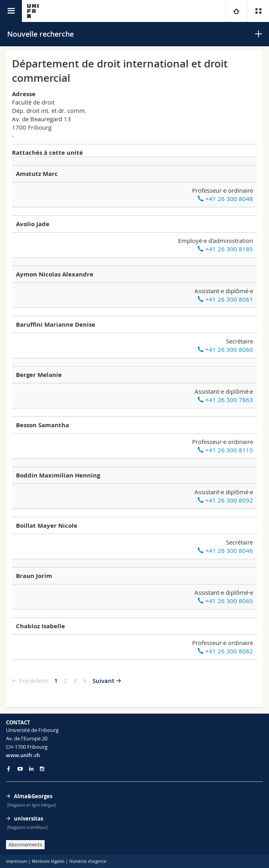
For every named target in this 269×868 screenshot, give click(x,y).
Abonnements (25, 844)
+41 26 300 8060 (225, 349)
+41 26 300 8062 (225, 651)
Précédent (33, 681)
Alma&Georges (33, 796)
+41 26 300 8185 (225, 249)
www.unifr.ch (23, 755)
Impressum (17, 861)
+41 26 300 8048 (225, 199)
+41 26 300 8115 (225, 450)
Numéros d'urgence (88, 861)
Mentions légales (48, 861)
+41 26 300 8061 (225, 299)
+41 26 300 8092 (225, 500)
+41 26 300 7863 (225, 400)
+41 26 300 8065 (225, 601)
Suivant (103, 681)
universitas (28, 819)
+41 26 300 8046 (225, 550)
